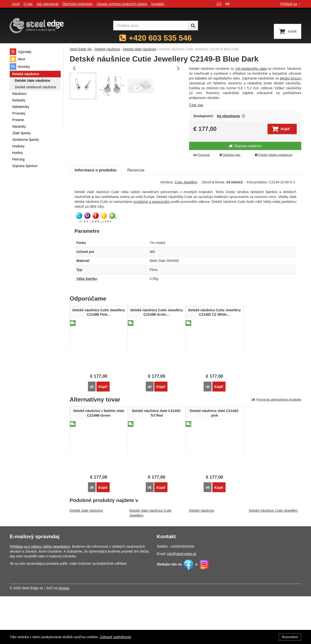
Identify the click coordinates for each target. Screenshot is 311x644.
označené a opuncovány (152, 250)
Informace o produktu (96, 219)
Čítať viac (196, 105)
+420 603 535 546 (160, 38)
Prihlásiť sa (291, 4)
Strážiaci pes (230, 155)
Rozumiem (290, 637)
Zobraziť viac (244, 116)
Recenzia (136, 219)
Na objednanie (228, 116)
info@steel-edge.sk (182, 601)
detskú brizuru (291, 78)
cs (219, 4)
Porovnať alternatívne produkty (276, 448)
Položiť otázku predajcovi (273, 155)
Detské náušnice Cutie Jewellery (273, 558)
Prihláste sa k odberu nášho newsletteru (40, 594)
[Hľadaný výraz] (151, 26)
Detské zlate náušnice (86, 558)
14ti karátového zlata (251, 69)
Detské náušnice (202, 558)
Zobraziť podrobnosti (115, 637)
